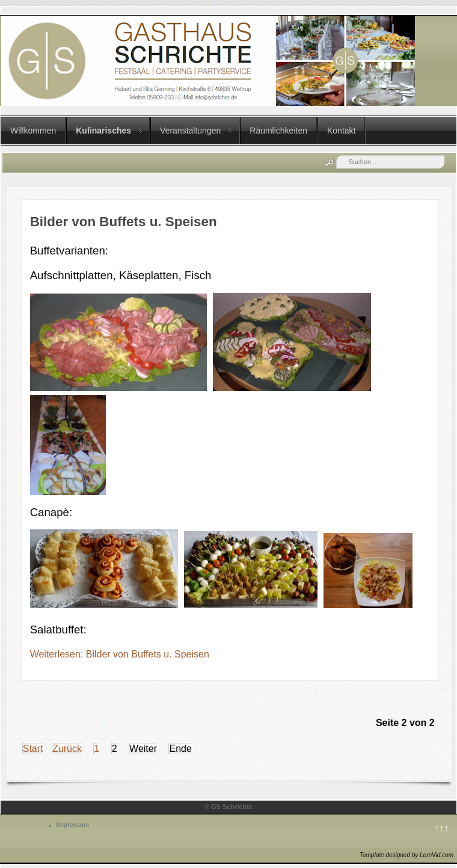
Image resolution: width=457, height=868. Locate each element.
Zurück (67, 749)
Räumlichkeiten (278, 131)
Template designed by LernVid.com (406, 855)
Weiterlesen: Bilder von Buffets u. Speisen (120, 654)
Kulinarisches (103, 131)
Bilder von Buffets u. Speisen (124, 222)
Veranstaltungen (190, 131)
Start (33, 749)
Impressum (73, 825)
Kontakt (341, 131)
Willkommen (33, 131)
